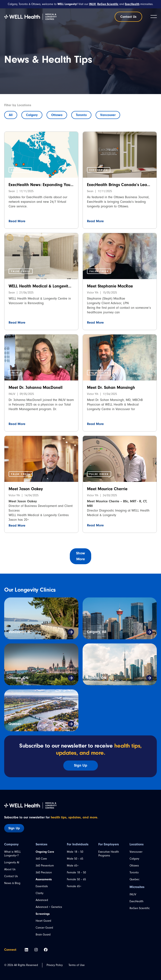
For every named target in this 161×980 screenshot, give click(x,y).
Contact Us (11, 876)
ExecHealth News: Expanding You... (41, 185)
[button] (20, 170)
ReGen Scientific (140, 908)
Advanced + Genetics (49, 907)
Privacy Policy (55, 965)
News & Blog (12, 883)
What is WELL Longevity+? (12, 854)
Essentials (42, 886)
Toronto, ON (97, 678)
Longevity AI (12, 862)
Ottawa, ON (18, 678)
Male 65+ (73, 866)
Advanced (42, 900)
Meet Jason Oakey (26, 489)
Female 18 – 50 (76, 872)
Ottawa (57, 115)
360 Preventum (45, 866)
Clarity (40, 893)
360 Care (41, 859)
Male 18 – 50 (75, 852)
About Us (10, 869)
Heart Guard (43, 921)
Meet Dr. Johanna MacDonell (36, 387)
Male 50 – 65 (75, 859)
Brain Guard (43, 935)
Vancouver (108, 115)
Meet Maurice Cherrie (107, 489)
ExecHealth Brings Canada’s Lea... (119, 185)
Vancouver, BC (20, 632)
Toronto (81, 115)
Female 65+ (74, 886)
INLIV (133, 894)
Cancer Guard (44, 928)
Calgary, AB (97, 632)
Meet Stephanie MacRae (110, 286)
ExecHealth (136, 901)
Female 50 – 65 (76, 879)
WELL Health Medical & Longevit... (40, 286)
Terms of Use (77, 965)
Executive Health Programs (109, 854)
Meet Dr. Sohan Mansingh (111, 387)
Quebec (15, 724)
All (11, 115)
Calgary (32, 115)
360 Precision (44, 872)
